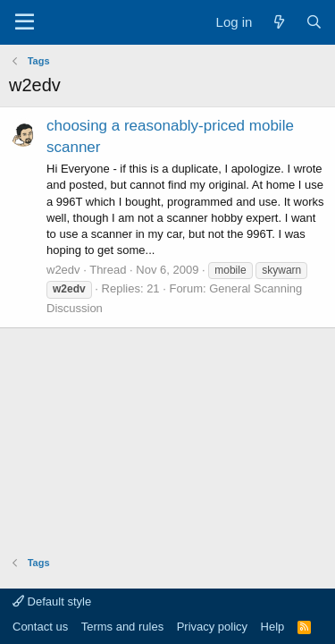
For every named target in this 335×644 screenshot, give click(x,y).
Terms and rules (122, 627)
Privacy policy (212, 627)
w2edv (63, 270)
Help (273, 627)
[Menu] (25, 22)
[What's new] (278, 22)
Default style (52, 602)
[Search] (314, 22)
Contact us (40, 627)
